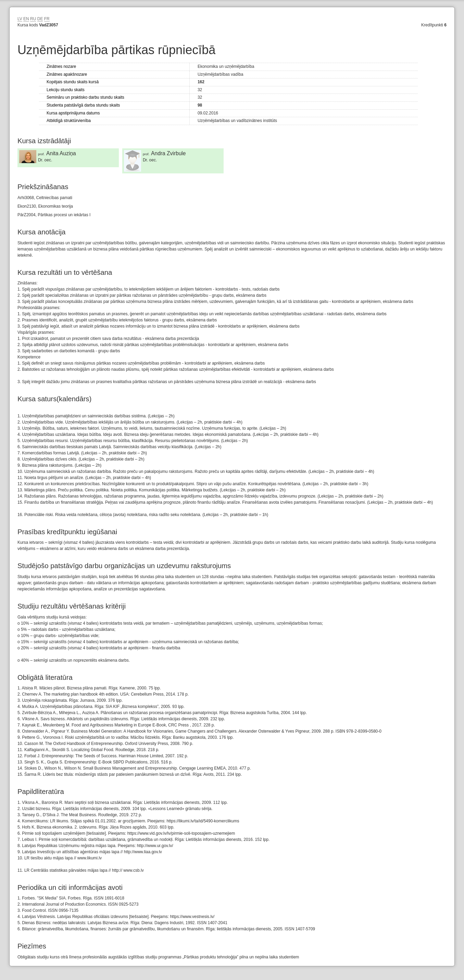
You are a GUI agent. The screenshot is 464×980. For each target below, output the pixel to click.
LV (20, 19)
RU (33, 19)
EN (26, 19)
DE (40, 19)
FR (47, 19)
